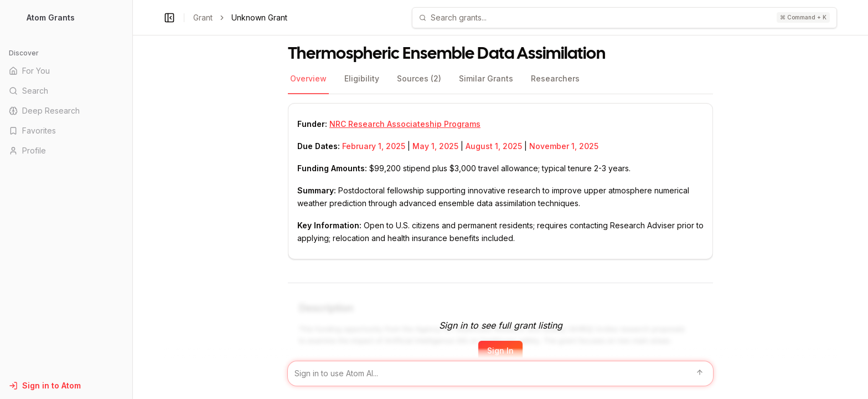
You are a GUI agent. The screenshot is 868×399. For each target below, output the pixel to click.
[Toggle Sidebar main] (132, 199)
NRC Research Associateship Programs (405, 124)
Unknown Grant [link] (259, 17)
